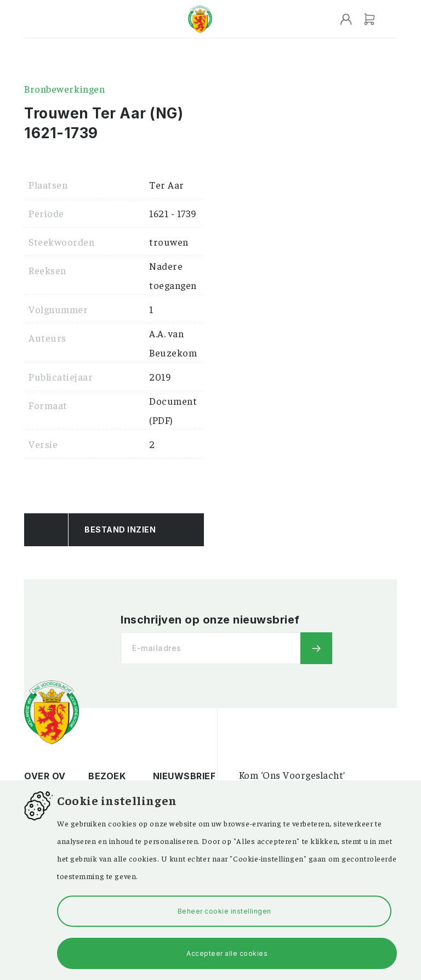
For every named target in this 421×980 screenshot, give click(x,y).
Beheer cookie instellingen (224, 911)
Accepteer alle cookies (227, 953)
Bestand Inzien (120, 529)
